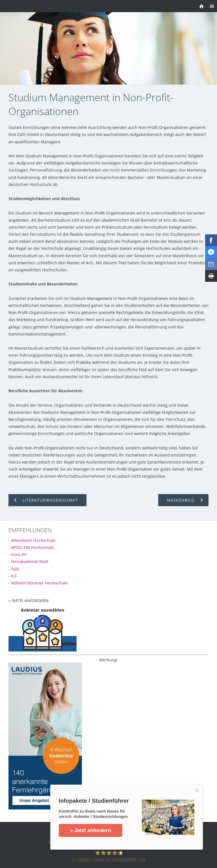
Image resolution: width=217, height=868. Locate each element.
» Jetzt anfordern (91, 830)
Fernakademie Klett (30, 561)
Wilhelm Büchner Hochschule (39, 583)
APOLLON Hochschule (32, 547)
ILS (14, 576)
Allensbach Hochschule (33, 540)
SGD (15, 569)
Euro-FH (19, 554)
